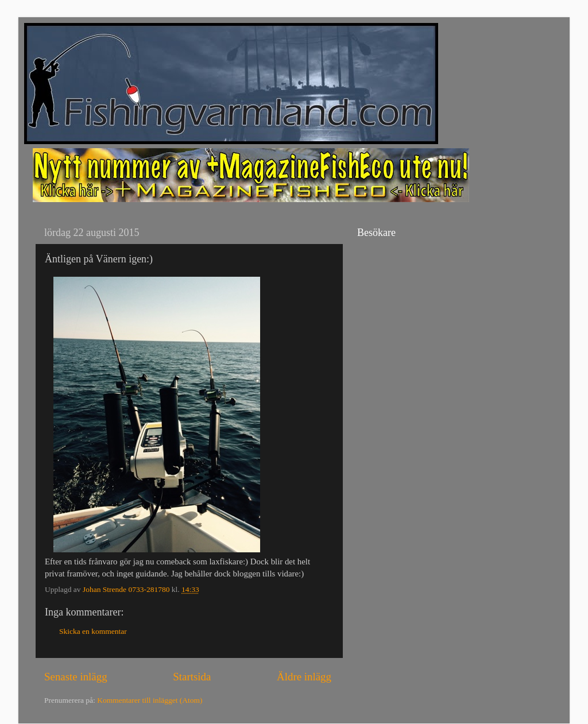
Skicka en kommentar (93, 631)
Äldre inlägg (304, 677)
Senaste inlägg (76, 677)
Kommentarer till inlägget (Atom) (150, 700)
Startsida (192, 677)
